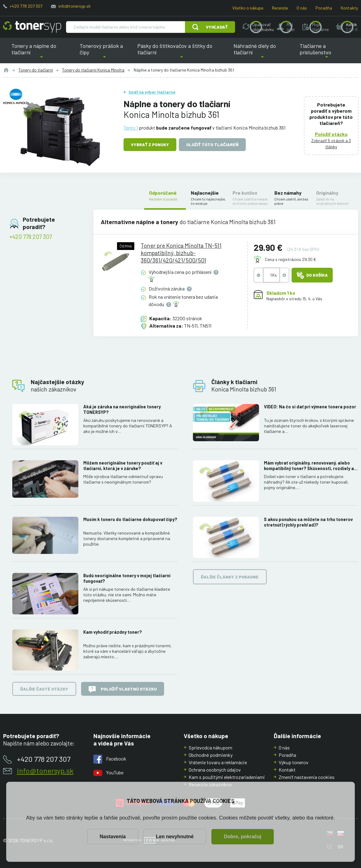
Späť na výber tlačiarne (152, 92)
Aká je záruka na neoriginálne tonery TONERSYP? (122, 409)
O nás (302, 8)
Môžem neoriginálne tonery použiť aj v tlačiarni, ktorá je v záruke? (123, 466)
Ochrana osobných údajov (215, 770)
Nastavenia (113, 837)
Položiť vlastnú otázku (123, 689)
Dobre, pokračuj (243, 837)
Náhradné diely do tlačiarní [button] (263, 53)
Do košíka (312, 275)
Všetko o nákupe (248, 8)
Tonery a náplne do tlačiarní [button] (41, 53)
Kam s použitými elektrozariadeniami (227, 777)
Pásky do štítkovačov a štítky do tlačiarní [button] (178, 53)
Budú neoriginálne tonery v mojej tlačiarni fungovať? (127, 578)
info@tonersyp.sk (75, 6)
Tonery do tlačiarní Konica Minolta (93, 70)
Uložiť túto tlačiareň (212, 144)
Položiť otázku (331, 134)
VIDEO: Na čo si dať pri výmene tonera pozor (310, 407)
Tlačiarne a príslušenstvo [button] (327, 53)
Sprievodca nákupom (210, 747)
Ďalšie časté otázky (44, 689)
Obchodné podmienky (211, 755)
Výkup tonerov (294, 762)
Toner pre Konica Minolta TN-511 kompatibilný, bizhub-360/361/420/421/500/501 (181, 253)
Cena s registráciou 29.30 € (290, 259)
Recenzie (280, 8)
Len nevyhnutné (175, 837)
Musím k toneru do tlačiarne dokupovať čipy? (130, 519)
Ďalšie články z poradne (230, 577)
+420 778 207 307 (26, 6)
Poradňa (324, 8)
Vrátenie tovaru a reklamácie (218, 762)
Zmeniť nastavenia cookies (307, 777)
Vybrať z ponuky (150, 144)
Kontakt (287, 770)
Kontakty (349, 8)
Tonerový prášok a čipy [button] (105, 53)
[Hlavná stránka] (32, 27)
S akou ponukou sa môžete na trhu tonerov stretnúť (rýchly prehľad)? (308, 522)
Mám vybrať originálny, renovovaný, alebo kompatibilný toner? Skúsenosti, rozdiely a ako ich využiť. (309, 466)
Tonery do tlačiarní (36, 70)
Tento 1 (131, 128)
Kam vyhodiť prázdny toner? (113, 632)
